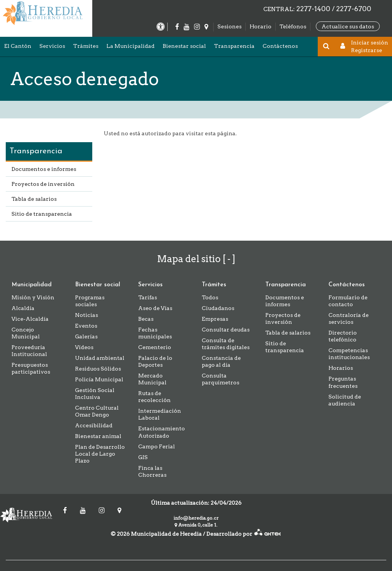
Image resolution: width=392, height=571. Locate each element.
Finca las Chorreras (152, 471)
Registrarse (367, 50)
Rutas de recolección (154, 397)
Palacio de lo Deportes (155, 361)
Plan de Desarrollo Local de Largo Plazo (100, 454)
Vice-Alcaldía (30, 319)
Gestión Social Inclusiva (95, 394)
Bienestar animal (98, 436)
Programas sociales (90, 301)
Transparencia (234, 46)
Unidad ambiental (100, 358)
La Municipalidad (131, 46)
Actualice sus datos (348, 26)
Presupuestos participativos (31, 368)
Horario (261, 26)
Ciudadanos (218, 308)
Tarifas (148, 297)
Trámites (86, 46)
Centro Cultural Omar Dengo (97, 411)
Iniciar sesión (370, 43)
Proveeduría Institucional (29, 351)
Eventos (86, 326)
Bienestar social (184, 46)
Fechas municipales (155, 333)
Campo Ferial (157, 446)
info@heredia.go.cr (196, 518)
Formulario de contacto (348, 301)
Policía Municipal (99, 379)
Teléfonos (293, 26)
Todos (210, 297)
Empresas (215, 319)
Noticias (87, 315)
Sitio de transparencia (42, 214)
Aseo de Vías (155, 308)
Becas (146, 319)
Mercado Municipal (152, 379)
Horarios (341, 368)
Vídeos (84, 347)
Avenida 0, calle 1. (196, 525)
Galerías (86, 336)
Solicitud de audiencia (345, 400)
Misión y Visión (33, 297)
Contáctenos (280, 46)
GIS (143, 457)
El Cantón (18, 46)
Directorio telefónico (343, 336)
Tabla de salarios (34, 199)
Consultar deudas (226, 330)
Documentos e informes (44, 169)
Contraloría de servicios (349, 318)
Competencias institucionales (349, 354)
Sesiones (229, 26)
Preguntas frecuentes (343, 382)
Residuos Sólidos (98, 369)
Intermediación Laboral (160, 414)
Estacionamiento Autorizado (162, 432)
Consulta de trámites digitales (226, 344)
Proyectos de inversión (43, 184)
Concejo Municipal (26, 333)
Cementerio (155, 347)
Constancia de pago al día (221, 361)
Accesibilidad (94, 425)
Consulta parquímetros (220, 379)
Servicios (52, 46)
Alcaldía (23, 308)
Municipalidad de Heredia (29, 515)
